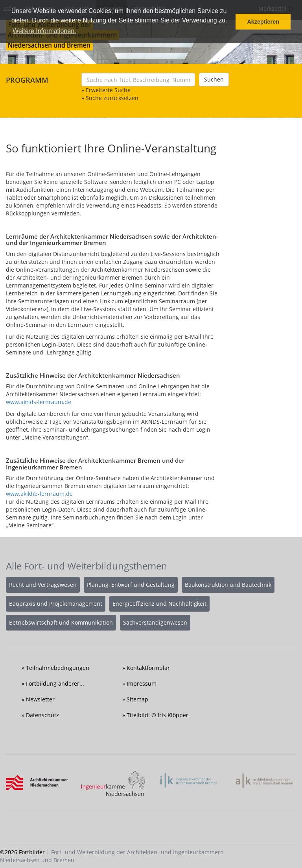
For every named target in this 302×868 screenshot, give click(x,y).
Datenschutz (42, 715)
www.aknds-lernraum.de (39, 402)
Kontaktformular (148, 668)
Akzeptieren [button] (263, 22)
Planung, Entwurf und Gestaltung (131, 585)
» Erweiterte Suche (106, 90)
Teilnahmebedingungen (58, 668)
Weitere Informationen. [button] (44, 31)
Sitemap (137, 699)
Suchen (214, 79)
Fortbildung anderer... (55, 683)
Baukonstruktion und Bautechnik (228, 585)
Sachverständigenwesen (155, 622)
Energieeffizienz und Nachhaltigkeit (159, 604)
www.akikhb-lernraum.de (39, 494)
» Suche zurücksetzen (110, 98)
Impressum (142, 683)
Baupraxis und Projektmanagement (56, 604)
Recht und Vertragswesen (43, 585)
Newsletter (40, 699)
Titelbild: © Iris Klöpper (157, 715)
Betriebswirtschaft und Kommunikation (61, 622)
